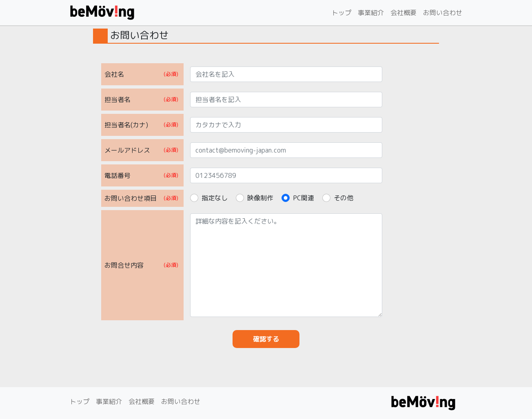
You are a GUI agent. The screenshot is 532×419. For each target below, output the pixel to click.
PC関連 (304, 198)
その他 (344, 198)
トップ (341, 13)
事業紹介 (371, 13)
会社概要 (403, 13)
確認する (266, 339)
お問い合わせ (443, 13)
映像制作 (260, 198)
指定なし (215, 198)
